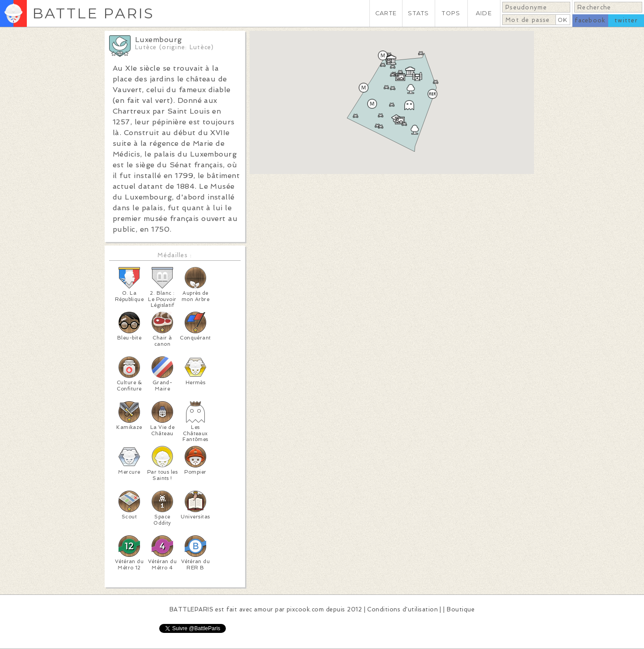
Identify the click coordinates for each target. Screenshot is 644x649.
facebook (590, 20)
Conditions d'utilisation (402, 609)
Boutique (461, 609)
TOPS (451, 13)
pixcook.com (305, 609)
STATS (418, 13)
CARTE (386, 13)
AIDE (484, 13)
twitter (626, 20)
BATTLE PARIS (93, 13)
